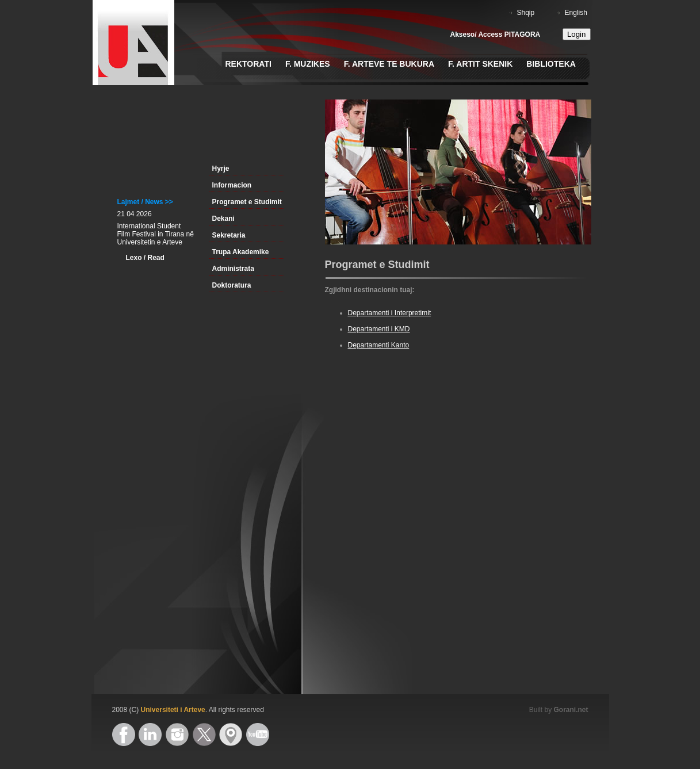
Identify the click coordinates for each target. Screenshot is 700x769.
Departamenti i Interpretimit (390, 313)
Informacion (232, 185)
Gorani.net (571, 710)
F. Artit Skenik (480, 64)
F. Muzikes (308, 64)
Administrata (233, 269)
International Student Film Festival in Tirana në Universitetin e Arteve (156, 234)
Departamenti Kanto (379, 345)
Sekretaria (229, 235)
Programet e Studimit (247, 202)
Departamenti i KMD (379, 329)
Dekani (223, 219)
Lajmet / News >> (145, 202)
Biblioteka (551, 64)
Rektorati (248, 64)
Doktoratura (232, 285)
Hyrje (221, 169)
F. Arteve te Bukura (389, 64)
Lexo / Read (145, 258)
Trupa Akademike (241, 252)
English (576, 13)
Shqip (526, 13)
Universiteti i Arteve (173, 710)
